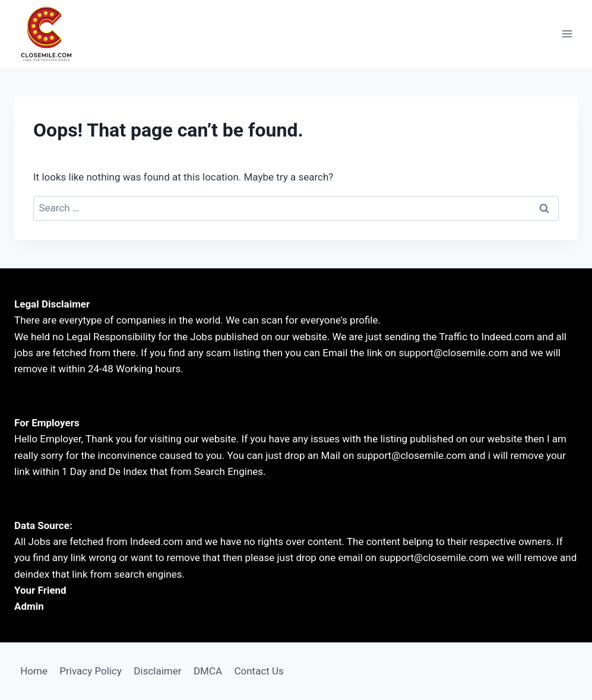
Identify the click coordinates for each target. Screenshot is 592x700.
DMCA (208, 671)
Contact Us (259, 671)
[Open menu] (567, 34)
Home (34, 671)
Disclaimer (157, 671)
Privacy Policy (91, 671)
